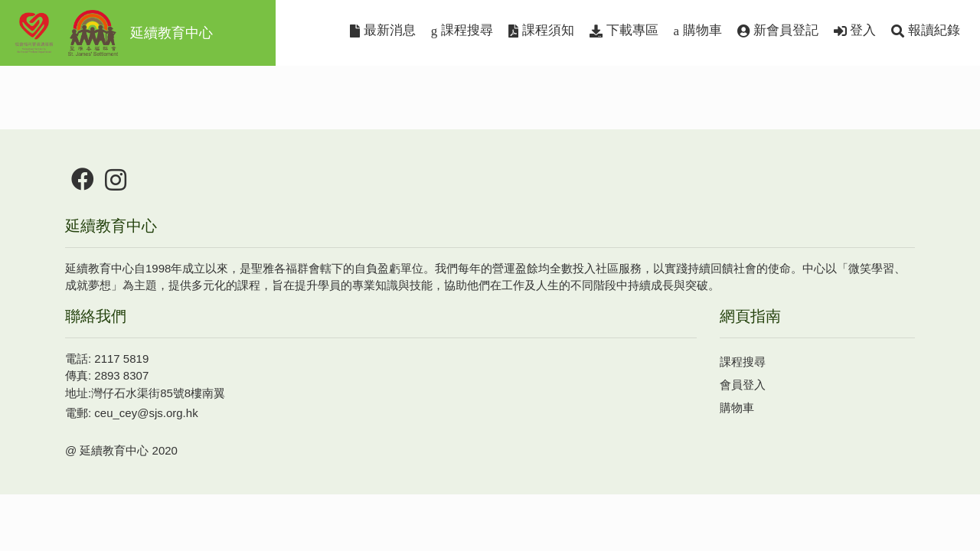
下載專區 (624, 30)
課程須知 (541, 30)
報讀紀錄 (926, 30)
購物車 (698, 31)
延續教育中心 (113, 33)
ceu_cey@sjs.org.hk (146, 413)
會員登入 (743, 385)
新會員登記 (778, 30)
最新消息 (383, 30)
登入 (855, 30)
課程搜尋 (462, 31)
